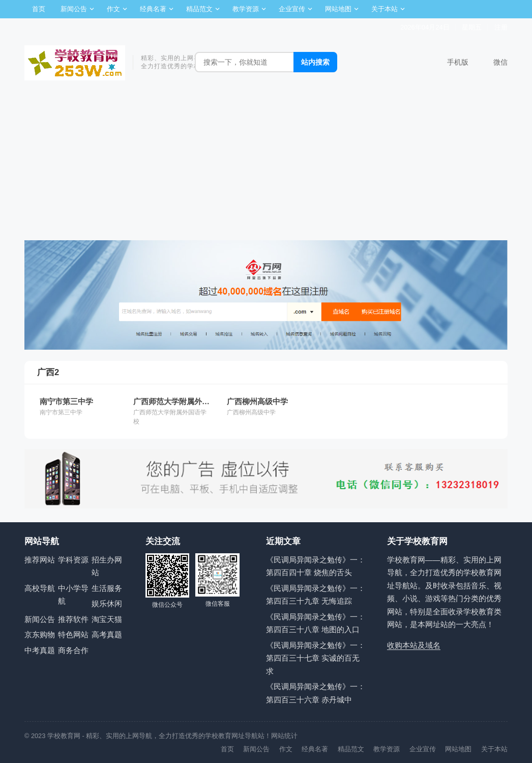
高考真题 (107, 634)
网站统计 (284, 736)
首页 (39, 9)
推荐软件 (73, 619)
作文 (113, 9)
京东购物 (40, 634)
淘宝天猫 (107, 619)
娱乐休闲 (107, 603)
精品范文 (199, 9)
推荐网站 (40, 560)
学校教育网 (64, 736)
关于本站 (385, 9)
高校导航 (40, 588)
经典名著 (153, 9)
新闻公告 (74, 9)
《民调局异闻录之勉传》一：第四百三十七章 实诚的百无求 (316, 658)
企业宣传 (292, 9)
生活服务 (107, 588)
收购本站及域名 (414, 645)
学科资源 (73, 560)
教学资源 (246, 9)
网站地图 (338, 9)
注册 (501, 27)
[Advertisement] (266, 164)
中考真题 (40, 650)
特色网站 (73, 634)
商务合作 (73, 650)
